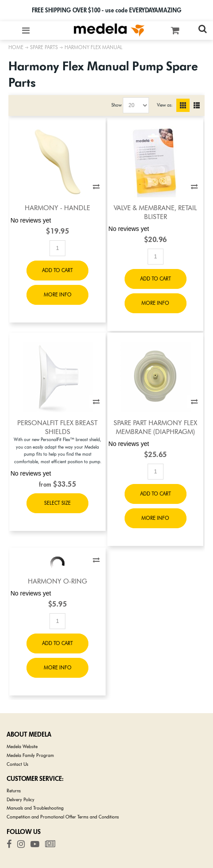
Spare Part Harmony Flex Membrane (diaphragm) (155, 427)
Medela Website (22, 747)
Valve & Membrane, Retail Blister (155, 212)
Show (116, 105)
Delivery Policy (21, 800)
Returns (14, 791)
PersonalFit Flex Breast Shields (57, 427)
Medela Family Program (30, 755)
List (197, 105)
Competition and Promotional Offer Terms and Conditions (63, 817)
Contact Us (17, 764)
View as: (165, 105)
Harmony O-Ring (57, 581)
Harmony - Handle (57, 208)
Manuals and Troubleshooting (35, 808)
